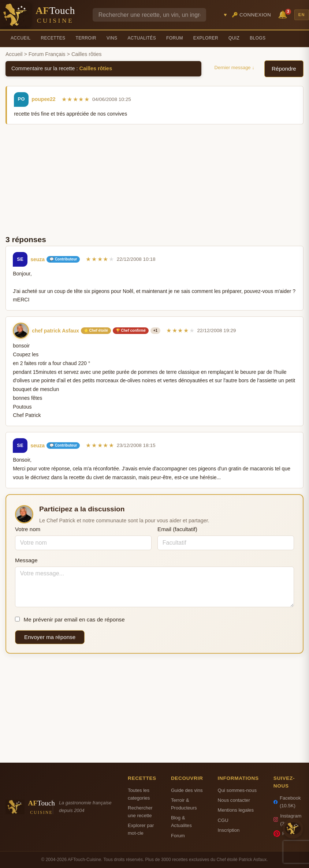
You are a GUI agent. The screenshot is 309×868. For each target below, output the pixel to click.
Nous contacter (234, 800)
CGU (223, 820)
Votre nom (28, 529)
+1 (155, 330)
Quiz (234, 38)
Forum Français (47, 54)
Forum (175, 38)
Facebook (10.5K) (287, 802)
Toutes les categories (139, 794)
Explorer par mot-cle (141, 829)
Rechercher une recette (140, 812)
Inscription (229, 830)
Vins (112, 38)
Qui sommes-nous (237, 790)
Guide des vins (187, 790)
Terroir (86, 38)
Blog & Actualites (181, 822)
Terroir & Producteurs (184, 804)
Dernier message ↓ (234, 67)
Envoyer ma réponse (50, 637)
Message (26, 560)
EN (302, 15)
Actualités (142, 38)
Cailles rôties (96, 68)
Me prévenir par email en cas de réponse (70, 619)
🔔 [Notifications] (284, 14)
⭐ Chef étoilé (96, 330)
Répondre (284, 69)
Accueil (21, 38)
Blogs (258, 38)
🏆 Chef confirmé (131, 330)
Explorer (206, 38)
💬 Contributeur (63, 259)
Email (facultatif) (177, 529)
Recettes (53, 38)
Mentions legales (236, 810)
